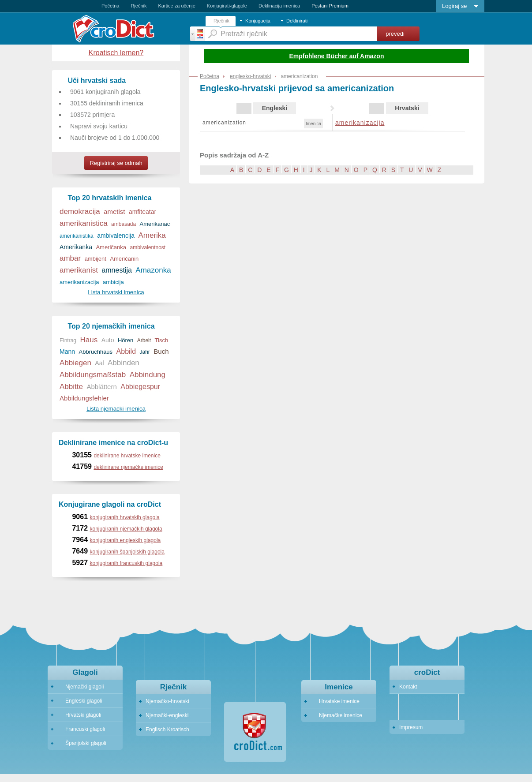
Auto (108, 340)
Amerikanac (155, 224)
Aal (99, 363)
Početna (110, 6)
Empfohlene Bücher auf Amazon (337, 56)
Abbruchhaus (96, 352)
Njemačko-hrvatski (167, 701)
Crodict (126, 29)
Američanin (124, 259)
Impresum (411, 727)
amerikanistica (84, 223)
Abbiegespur (140, 387)
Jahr (145, 352)
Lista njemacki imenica (116, 409)
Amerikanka (76, 247)
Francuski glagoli (81, 729)
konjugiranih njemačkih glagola (126, 529)
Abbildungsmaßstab (93, 375)
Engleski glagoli (80, 701)
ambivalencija (116, 236)
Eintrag (68, 340)
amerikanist (79, 270)
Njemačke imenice (337, 715)
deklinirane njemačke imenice (128, 467)
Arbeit (144, 340)
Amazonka (153, 270)
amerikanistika (77, 236)
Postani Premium (330, 6)
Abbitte (71, 387)
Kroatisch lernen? (116, 53)
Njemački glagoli (81, 687)
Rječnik (139, 6)
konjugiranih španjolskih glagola (127, 552)
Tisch (162, 340)
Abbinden (124, 363)
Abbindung (148, 375)
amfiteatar (142, 212)
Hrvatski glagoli (79, 715)
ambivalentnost (148, 247)
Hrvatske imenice (335, 701)
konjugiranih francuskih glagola (126, 563)
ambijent (96, 259)
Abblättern (101, 387)
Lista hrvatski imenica (116, 292)
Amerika (152, 235)
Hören (126, 340)
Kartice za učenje (176, 6)
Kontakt (408, 687)
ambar (70, 258)
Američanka (111, 247)
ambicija (113, 282)
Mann (67, 352)
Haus (89, 340)
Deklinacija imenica (279, 6)
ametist (114, 211)
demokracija (80, 211)
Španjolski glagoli (82, 743)
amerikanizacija (360, 123)
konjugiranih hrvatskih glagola (125, 517)
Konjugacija (258, 21)
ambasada (124, 224)
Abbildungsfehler (84, 398)
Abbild (126, 351)
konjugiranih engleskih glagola (126, 540)
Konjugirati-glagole (227, 6)
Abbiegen (75, 363)
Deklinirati (297, 21)
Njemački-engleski (167, 715)
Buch (161, 351)
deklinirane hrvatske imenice (127, 456)
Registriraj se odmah (116, 163)
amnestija (116, 270)
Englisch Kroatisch (167, 730)
